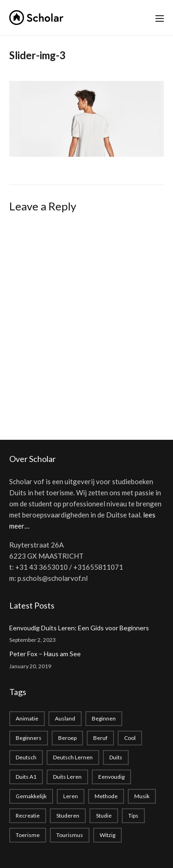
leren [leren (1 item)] (71, 796)
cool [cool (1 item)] (130, 738)
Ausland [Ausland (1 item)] (65, 718)
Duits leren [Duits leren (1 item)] (67, 777)
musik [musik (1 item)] (142, 796)
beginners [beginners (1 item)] (29, 738)
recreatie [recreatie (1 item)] (28, 816)
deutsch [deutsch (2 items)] (26, 757)
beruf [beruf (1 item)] (100, 738)
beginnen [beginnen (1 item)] (104, 718)
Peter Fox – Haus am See (45, 654)
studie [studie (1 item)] (104, 816)
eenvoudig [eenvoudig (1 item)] (111, 777)
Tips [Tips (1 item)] (133, 816)
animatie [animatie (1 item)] (27, 718)
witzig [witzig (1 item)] (107, 835)
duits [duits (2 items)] (116, 757)
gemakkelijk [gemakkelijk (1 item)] (31, 796)
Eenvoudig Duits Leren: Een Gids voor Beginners (79, 628)
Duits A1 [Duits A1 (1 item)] (26, 777)
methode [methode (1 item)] (106, 796)
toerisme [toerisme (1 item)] (28, 835)
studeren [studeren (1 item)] (68, 816)
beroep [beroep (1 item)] (67, 738)
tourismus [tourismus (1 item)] (70, 835)
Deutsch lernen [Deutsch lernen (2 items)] (73, 757)
